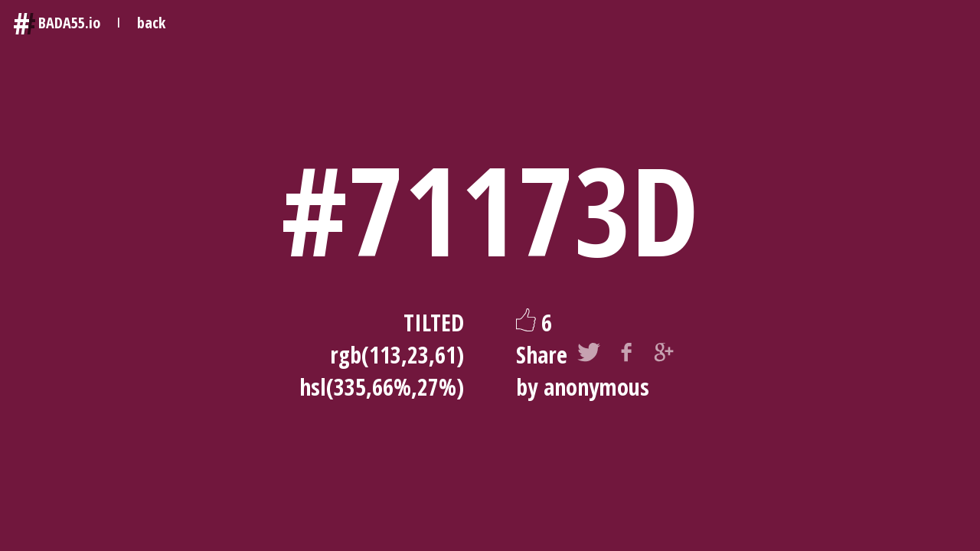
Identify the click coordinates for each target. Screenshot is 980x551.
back (151, 23)
